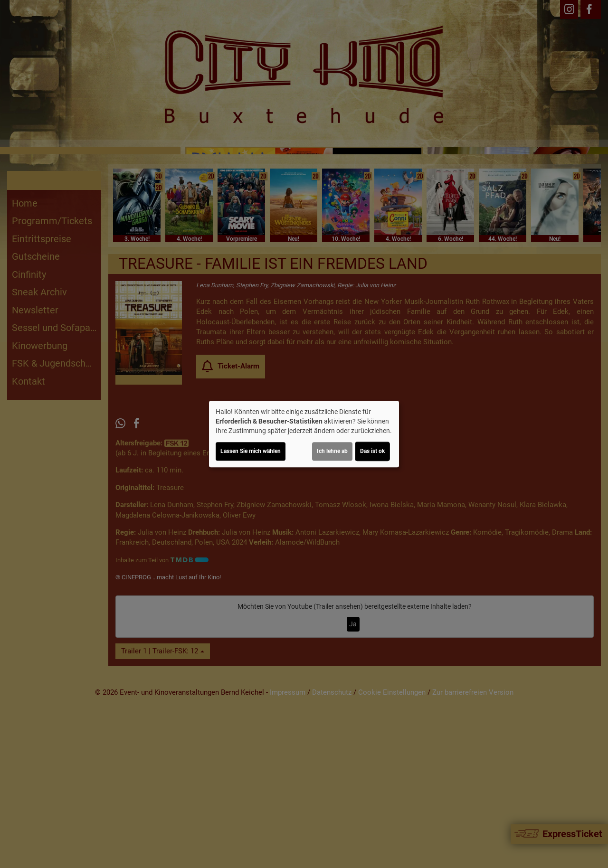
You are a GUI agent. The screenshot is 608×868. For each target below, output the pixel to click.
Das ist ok (372, 451)
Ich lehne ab (332, 451)
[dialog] (304, 434)
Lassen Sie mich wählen (251, 451)
